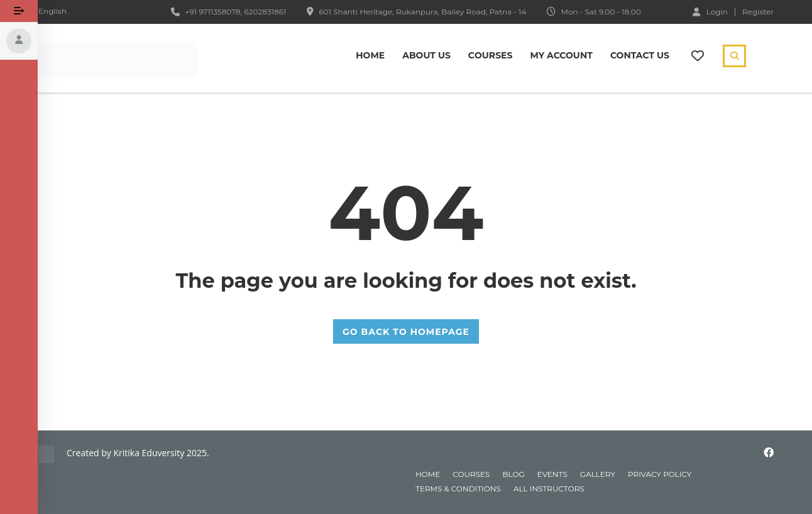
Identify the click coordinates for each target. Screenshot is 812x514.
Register (758, 12)
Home (370, 55)
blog (513, 474)
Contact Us (640, 55)
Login (710, 11)
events (552, 474)
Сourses (491, 55)
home (428, 474)
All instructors (549, 489)
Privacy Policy (660, 474)
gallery (598, 474)
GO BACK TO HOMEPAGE (406, 332)
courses (471, 474)
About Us (426, 55)
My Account (561, 55)
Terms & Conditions (458, 489)
